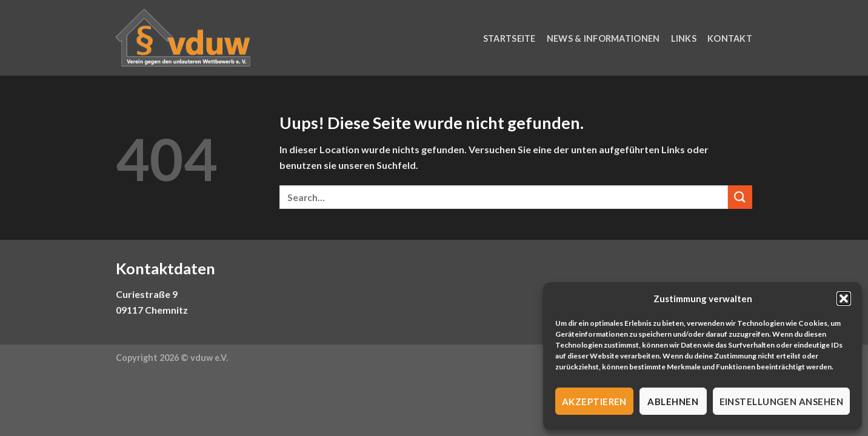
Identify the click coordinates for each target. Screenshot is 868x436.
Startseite (509, 38)
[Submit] (740, 197)
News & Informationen (603, 38)
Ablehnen (673, 401)
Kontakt (730, 38)
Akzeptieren (594, 401)
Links (684, 38)
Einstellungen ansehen (781, 401)
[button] (844, 299)
